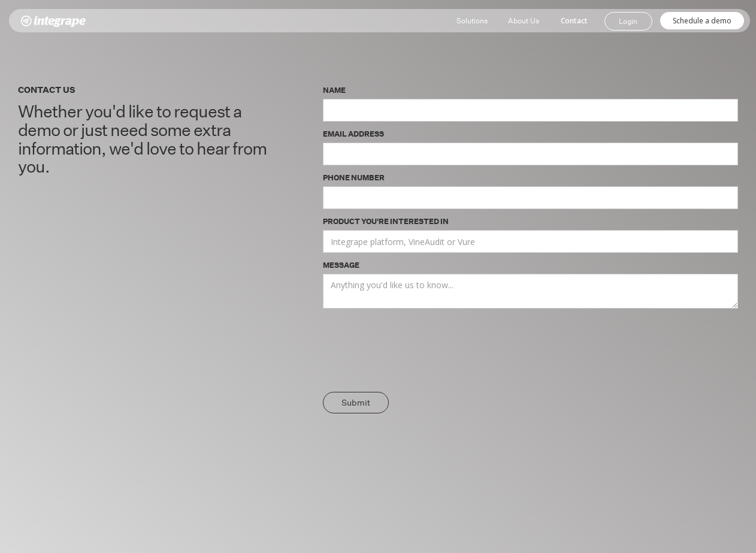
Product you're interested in (386, 221)
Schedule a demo (702, 21)
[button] (472, 21)
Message (341, 265)
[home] (53, 21)
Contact (574, 21)
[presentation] (414, 352)
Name (334, 90)
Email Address (353, 133)
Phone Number (354, 177)
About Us (524, 20)
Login (628, 21)
